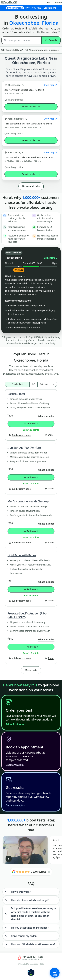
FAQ (49, 2)
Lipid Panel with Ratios (22, 555)
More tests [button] (31, 670)
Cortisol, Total (16, 394)
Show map (51, 85)
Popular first (17, 384)
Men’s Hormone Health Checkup (28, 501)
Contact (58, 2)
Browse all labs (31, 186)
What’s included (46, 416)
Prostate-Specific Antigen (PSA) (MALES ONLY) (27, 615)
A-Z (33, 384)
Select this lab (31, 107)
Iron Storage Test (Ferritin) (24, 447)
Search (51, 40)
